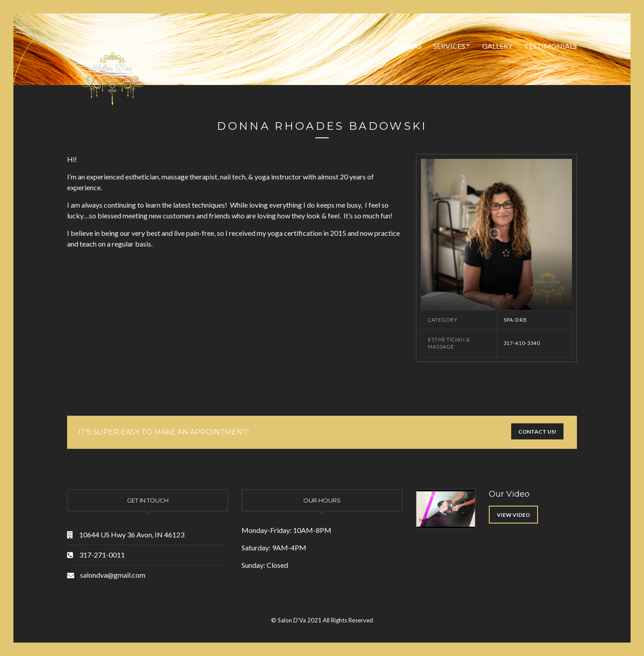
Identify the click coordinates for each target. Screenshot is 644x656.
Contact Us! (537, 432)
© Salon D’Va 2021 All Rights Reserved (322, 620)
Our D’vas (403, 46)
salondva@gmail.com (113, 575)
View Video (513, 515)
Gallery (497, 46)
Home (362, 46)
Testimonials (551, 46)
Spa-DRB (515, 320)
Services (449, 46)
